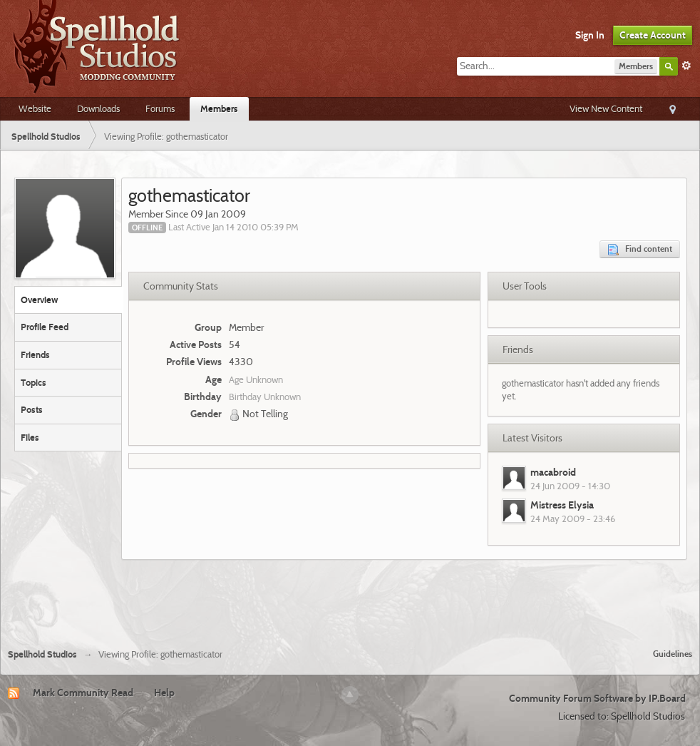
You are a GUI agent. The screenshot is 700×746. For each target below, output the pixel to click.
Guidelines (673, 654)
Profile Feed (45, 327)
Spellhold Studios (42, 654)
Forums (160, 108)
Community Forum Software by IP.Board (597, 698)
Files (30, 437)
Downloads (98, 108)
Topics (34, 382)
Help (164, 693)
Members (219, 108)
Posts (32, 409)
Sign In (590, 35)
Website (35, 108)
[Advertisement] (350, 598)
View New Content (606, 108)
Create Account (653, 35)
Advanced (686, 66)
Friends (35, 354)
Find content (640, 249)
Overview (39, 300)
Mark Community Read (83, 693)
